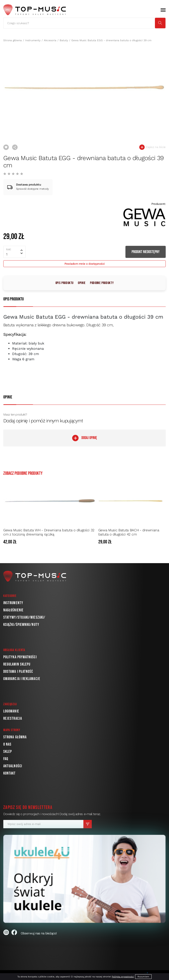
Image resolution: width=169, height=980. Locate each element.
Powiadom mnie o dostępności (85, 264)
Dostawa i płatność (18, 672)
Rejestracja (13, 718)
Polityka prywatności (20, 657)
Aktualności (13, 766)
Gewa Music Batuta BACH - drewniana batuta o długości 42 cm (129, 532)
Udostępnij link (15, 147)
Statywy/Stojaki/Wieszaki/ (24, 617)
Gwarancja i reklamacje (22, 679)
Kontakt (10, 773)
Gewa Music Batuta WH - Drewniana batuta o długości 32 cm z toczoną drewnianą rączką (49, 532)
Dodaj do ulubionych (6, 147)
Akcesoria (50, 40)
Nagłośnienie (13, 610)
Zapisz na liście (152, 147)
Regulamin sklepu (17, 664)
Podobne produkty (102, 283)
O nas (7, 744)
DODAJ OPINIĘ (85, 438)
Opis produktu (64, 283)
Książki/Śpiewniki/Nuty (21, 625)
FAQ (6, 759)
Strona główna (13, 40)
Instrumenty (33, 40)
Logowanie (11, 711)
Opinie (82, 283)
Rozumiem (143, 977)
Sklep (8, 752)
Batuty (64, 40)
